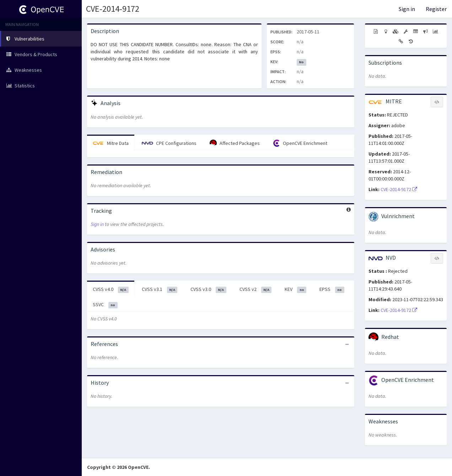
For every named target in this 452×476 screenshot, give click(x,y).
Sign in (407, 9)
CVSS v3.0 (208, 290)
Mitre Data (111, 143)
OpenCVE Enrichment (300, 143)
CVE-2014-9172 (113, 9)
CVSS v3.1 (160, 290)
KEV (295, 290)
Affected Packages (235, 143)
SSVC (105, 305)
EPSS (332, 290)
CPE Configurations (169, 143)
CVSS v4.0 (111, 290)
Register (436, 9)
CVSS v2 (256, 290)
